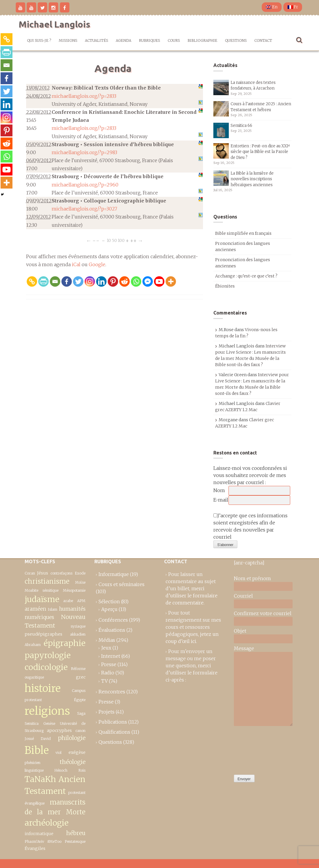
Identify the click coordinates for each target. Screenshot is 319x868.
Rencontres (112, 692)
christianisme (47, 581)
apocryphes (59, 730)
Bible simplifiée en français (243, 233)
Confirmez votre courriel (263, 613)
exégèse (77, 752)
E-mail (221, 500)
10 (109, 241)
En (272, 7)
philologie (72, 738)
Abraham (33, 645)
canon (80, 731)
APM (81, 601)
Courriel (243, 596)
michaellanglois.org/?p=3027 (84, 209)
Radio (108, 673)
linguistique (34, 770)
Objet (240, 631)
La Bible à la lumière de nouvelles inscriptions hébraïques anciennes (252, 179)
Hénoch (61, 770)
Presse (109, 664)
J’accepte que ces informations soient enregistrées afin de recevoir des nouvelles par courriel (250, 526)
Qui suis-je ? (39, 40)
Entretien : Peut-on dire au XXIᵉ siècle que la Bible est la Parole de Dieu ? (260, 152)
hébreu (76, 833)
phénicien (32, 763)
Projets (107, 712)
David (46, 739)
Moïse (80, 582)
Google (97, 264)
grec (81, 677)
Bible (37, 750)
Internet (111, 656)
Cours (174, 40)
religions (47, 711)
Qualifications (114, 732)
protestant (77, 793)
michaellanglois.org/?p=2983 (84, 152)
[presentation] (258, 749)
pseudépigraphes (43, 634)
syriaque (78, 626)
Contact (263, 40)
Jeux (106, 648)
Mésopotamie (74, 590)
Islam (53, 609)
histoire (43, 688)
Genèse (49, 723)
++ (133, 241)
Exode (80, 573)
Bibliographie (202, 40)
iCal (76, 264)
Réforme (78, 669)
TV (104, 681)
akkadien (78, 634)
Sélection (109, 601)
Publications (113, 722)
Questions (236, 40)
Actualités (96, 40)
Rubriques (149, 40)
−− (96, 241)
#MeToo (54, 841)
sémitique (50, 590)
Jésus (43, 573)
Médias (107, 640)
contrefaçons (61, 573)
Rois (82, 770)
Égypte (80, 700)
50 (114, 241)
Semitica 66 (241, 126)
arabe (68, 601)
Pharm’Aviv (34, 841)
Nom (219, 490)
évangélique (35, 803)
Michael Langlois (54, 24)
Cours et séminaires (122, 584)
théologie (73, 762)
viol (58, 753)
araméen (35, 609)
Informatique (114, 574)
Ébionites (225, 286)
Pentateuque (75, 841)
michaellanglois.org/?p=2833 (84, 96)
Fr (293, 7)
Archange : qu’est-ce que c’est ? (246, 276)
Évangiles (35, 848)
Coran (30, 573)
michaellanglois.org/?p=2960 (85, 185)
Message (244, 648)
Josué (29, 739)
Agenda (123, 40)
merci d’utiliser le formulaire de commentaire (192, 596)
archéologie (47, 823)
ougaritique (34, 677)
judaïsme (42, 599)
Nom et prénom (252, 578)
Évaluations (112, 630)
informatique (39, 834)
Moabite (31, 590)
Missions (68, 40)
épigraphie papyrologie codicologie (55, 655)
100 (121, 241)
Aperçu (109, 609)
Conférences (113, 620)
